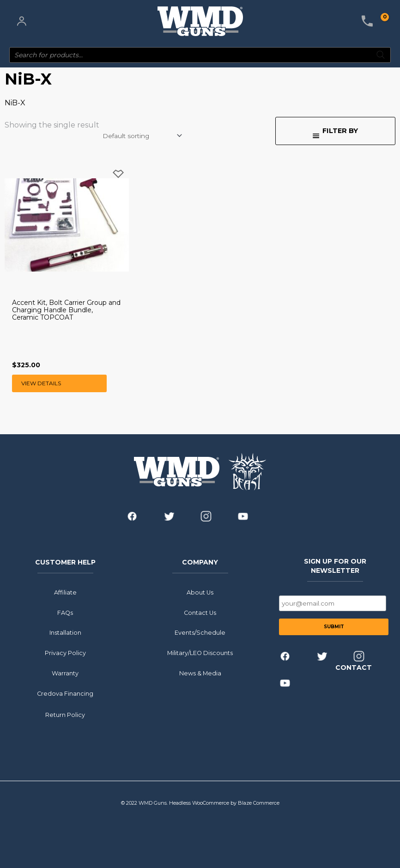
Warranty (65, 673)
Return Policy (65, 714)
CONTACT (354, 668)
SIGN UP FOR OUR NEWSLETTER (335, 565)
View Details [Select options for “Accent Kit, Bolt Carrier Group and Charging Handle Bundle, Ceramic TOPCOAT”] (41, 383)
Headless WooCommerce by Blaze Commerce (224, 803)
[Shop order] (142, 136)
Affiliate (65, 592)
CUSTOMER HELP (65, 562)
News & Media (200, 673)
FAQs (65, 612)
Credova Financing (65, 693)
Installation (65, 633)
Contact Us (200, 612)
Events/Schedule (200, 633)
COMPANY (200, 562)
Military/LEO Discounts (200, 653)
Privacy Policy (65, 653)
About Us (200, 592)
